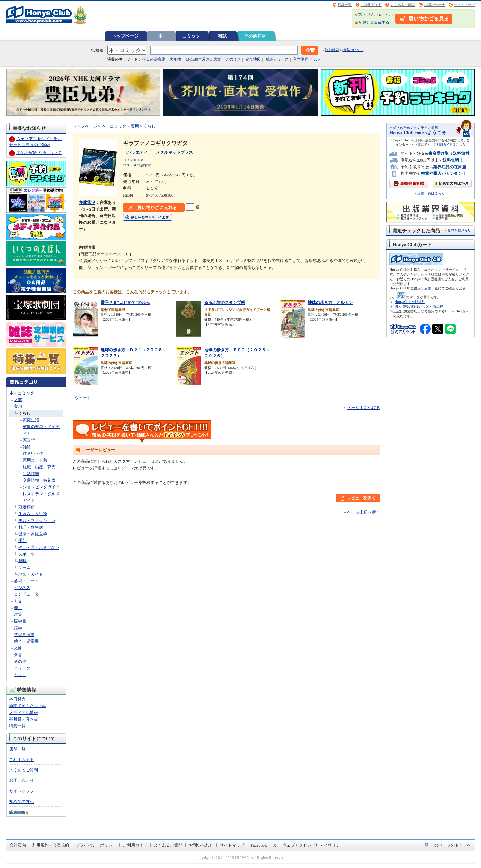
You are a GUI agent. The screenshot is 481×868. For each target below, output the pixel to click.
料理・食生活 (31, 527)
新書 (18, 655)
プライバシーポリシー (96, 845)
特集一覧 (17, 726)
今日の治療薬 (154, 59)
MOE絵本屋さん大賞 (203, 59)
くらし (24, 413)
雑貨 (27, 447)
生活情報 (31, 474)
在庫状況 (87, 202)
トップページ (125, 36)
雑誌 (222, 36)
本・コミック (22, 393)
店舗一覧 (345, 5)
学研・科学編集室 (137, 165)
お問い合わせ (434, 5)
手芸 (22, 541)
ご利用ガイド (371, 5)
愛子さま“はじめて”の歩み (125, 303)
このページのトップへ (451, 845)
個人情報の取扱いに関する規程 (419, 306)
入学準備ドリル (306, 59)
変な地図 (253, 59)
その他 (20, 661)
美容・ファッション (37, 521)
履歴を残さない (459, 230)
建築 (18, 614)
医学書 (20, 621)
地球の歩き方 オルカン (330, 303)
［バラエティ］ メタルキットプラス (160, 152)
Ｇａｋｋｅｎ (134, 160)
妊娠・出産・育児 (39, 467)
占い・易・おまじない (39, 547)
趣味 (22, 561)
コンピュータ (26, 594)
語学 (18, 628)
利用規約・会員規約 (51, 845)
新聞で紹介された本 (28, 706)
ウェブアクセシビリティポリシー (313, 845)
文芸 (18, 400)
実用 (18, 406)
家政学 (29, 440)
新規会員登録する (374, 22)
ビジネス (22, 588)
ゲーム (24, 567)
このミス (233, 59)
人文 (18, 601)
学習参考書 (24, 635)
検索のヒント (353, 50)
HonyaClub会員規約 (410, 302)
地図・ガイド (31, 574)
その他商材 (255, 36)
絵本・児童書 (26, 641)
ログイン (385, 15)
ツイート (83, 398)
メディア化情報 (24, 713)
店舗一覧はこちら (431, 193)
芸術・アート (26, 581)
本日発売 (17, 699)
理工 (18, 608)
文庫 (18, 648)
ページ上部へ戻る (364, 408)
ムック (20, 675)
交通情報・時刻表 (39, 480)
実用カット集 (35, 460)
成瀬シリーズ (277, 59)
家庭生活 (31, 420)
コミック (191, 36)
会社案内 (18, 845)
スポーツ (27, 554)
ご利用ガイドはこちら (449, 144)
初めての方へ (21, 802)
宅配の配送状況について (39, 153)
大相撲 (175, 59)
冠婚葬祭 (27, 507)
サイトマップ (464, 5)
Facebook (259, 845)
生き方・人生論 (33, 514)
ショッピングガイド (41, 487)
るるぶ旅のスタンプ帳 (225, 303)
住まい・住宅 (35, 453)
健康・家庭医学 (33, 534)
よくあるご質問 (403, 5)
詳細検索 (332, 50)
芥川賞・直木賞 (24, 719)
